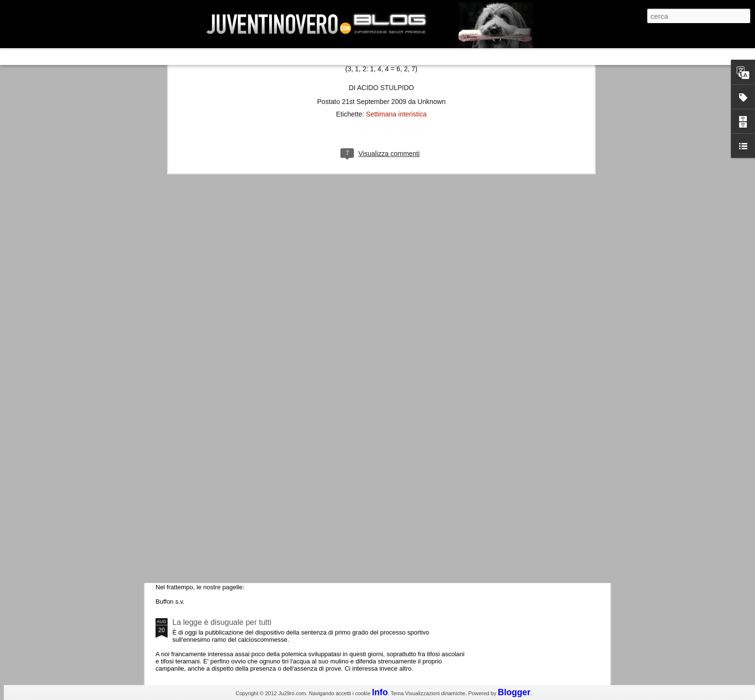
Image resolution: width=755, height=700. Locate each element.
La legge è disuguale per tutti (222, 622)
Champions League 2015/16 (221, 460)
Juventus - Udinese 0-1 (212, 541)
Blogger (514, 692)
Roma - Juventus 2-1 (208, 418)
